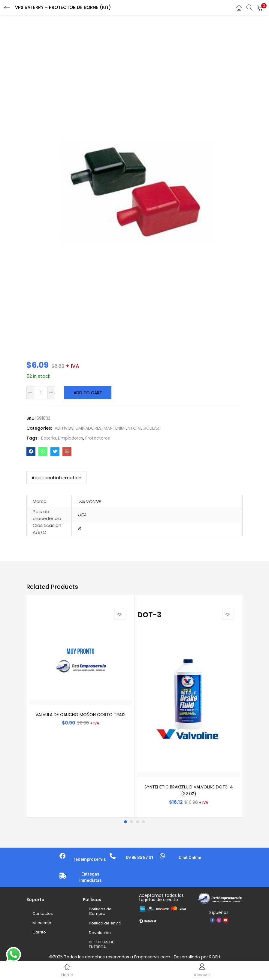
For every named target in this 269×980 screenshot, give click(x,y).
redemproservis (90, 859)
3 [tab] (138, 822)
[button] (260, 8)
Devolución (100, 933)
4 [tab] (144, 822)
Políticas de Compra (100, 911)
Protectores (98, 438)
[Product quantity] (41, 393)
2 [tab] (131, 822)
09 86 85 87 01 (140, 857)
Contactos (43, 913)
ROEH (215, 957)
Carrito (39, 932)
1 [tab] (125, 822)
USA (82, 515)
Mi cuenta (42, 923)
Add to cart (88, 393)
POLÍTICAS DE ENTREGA (101, 944)
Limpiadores (71, 438)
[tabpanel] (80, 706)
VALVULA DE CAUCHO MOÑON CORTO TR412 (80, 715)
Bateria (48, 438)
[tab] (56, 478)
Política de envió (105, 923)
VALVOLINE (89, 502)
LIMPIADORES (89, 428)
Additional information (56, 478)
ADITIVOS (64, 428)
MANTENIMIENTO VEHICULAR (131, 428)
